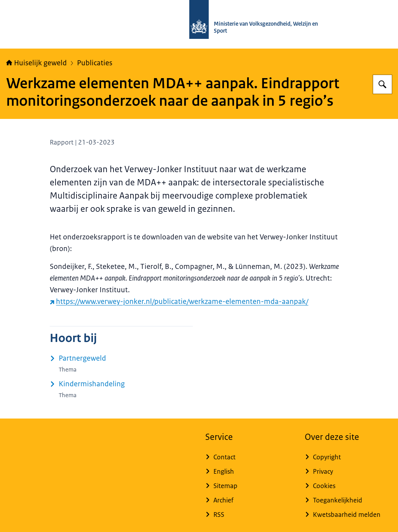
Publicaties (95, 63)
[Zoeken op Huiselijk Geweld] (382, 84)
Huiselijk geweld (37, 63)
